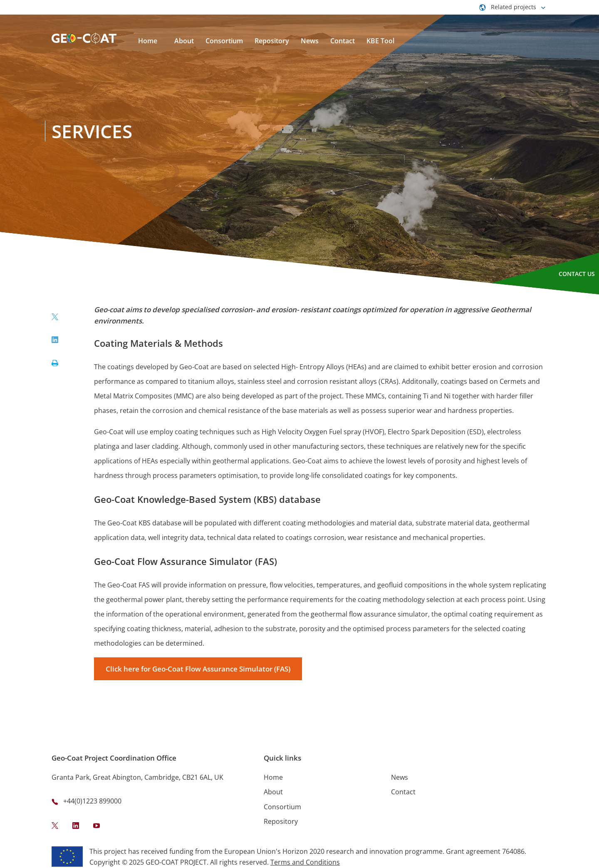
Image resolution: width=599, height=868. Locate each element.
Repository (281, 821)
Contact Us (577, 274)
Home (273, 777)
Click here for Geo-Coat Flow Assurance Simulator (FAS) (198, 669)
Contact (403, 792)
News (400, 777)
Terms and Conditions (305, 862)
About (273, 792)
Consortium (282, 807)
